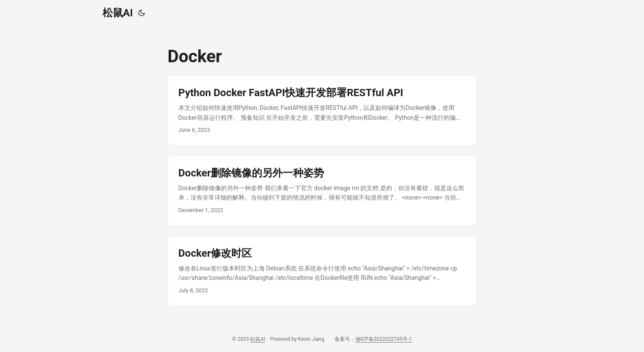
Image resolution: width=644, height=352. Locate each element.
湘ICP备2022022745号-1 (384, 339)
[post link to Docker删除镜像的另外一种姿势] (322, 191)
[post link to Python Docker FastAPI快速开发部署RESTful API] (322, 111)
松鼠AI (118, 13)
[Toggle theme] (142, 13)
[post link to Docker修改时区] (322, 271)
